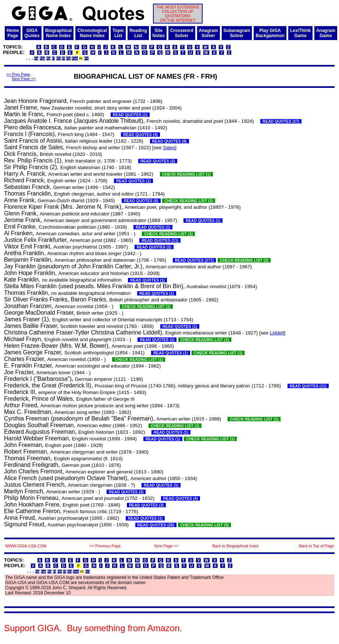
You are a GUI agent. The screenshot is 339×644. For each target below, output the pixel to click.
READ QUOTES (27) (281, 121)
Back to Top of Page (316, 546)
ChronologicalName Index (92, 33)
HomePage (13, 33)
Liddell (277, 333)
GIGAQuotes (32, 33)
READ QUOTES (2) (158, 161)
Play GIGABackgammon (270, 33)
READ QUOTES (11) (160, 240)
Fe (48, 58)
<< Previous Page (105, 546)
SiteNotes (159, 33)
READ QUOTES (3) (126, 492)
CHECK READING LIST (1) (186, 174)
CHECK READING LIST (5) (204, 525)
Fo (68, 58)
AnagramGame (326, 33)
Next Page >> (24, 79)
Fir (58, 58)
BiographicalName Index (59, 33)
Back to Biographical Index (235, 546)
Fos (75, 58)
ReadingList (138, 33)
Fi (53, 58)
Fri (86, 58)
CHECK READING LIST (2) (244, 260)
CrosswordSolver (182, 33)
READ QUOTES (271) (195, 260)
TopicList (118, 33)
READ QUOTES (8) (169, 141)
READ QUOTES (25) (156, 525)
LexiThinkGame (300, 33)
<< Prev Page (18, 74)
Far (42, 58)
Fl (63, 58)
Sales (169, 148)
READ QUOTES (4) (140, 135)
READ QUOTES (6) (141, 201)
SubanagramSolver (237, 33)
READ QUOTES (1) (130, 115)
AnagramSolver (208, 33)
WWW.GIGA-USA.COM (26, 546)
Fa (36, 58)
